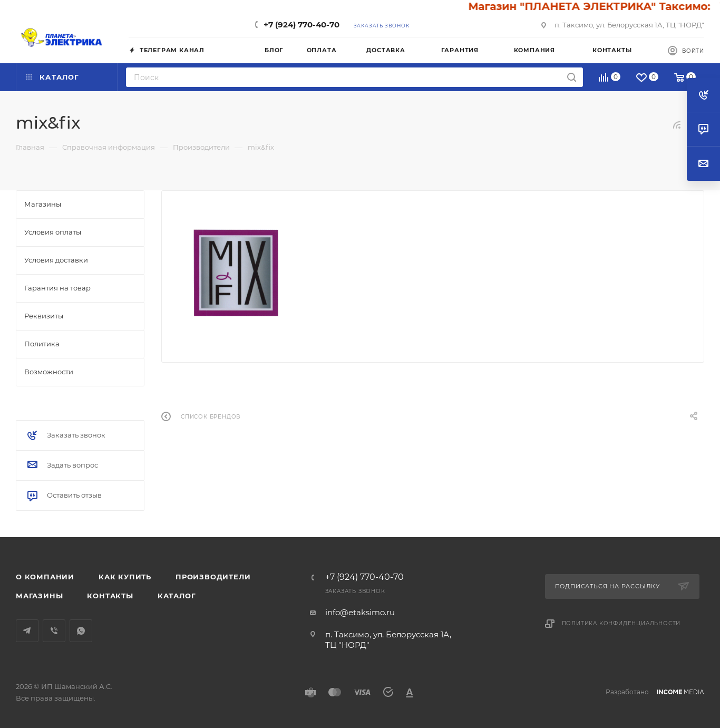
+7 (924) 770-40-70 (301, 25)
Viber (54, 631)
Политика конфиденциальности (621, 623)
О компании (45, 577)
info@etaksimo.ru (360, 612)
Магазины (39, 596)
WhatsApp (81, 631)
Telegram (27, 631)
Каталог (177, 596)
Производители (213, 577)
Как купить (125, 577)
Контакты (110, 596)
